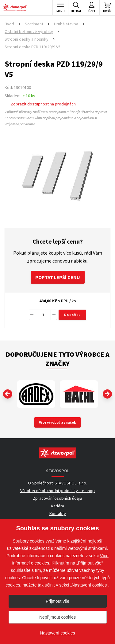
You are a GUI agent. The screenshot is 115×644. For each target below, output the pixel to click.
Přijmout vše (57, 601)
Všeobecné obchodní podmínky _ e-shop (57, 491)
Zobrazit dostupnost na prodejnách (43, 104)
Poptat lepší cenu (58, 277)
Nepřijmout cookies (57, 617)
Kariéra (57, 506)
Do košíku (72, 315)
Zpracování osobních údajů (57, 498)
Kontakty (58, 513)
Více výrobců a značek (57, 422)
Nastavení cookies (57, 633)
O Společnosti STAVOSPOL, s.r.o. (57, 483)
